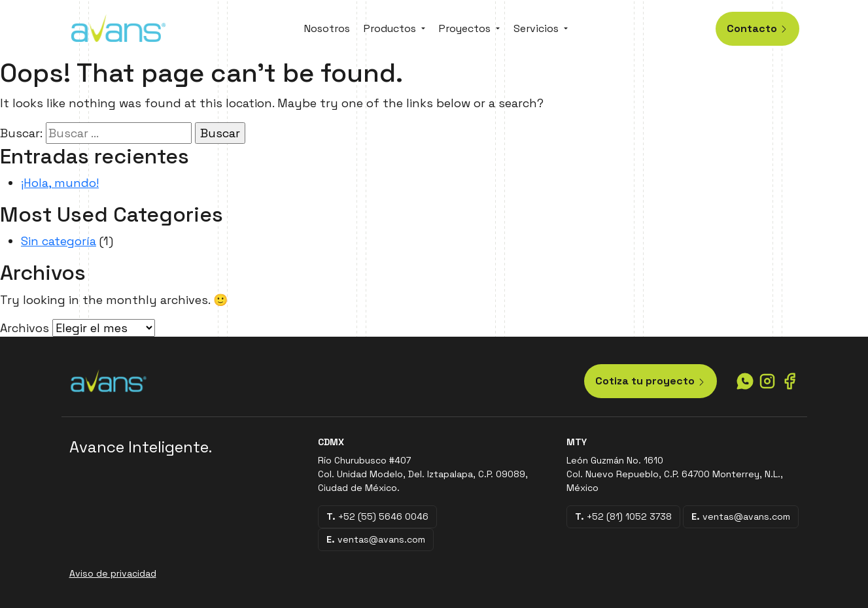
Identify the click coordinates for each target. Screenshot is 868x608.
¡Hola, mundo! (60, 183)
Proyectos (465, 28)
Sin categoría (59, 241)
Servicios (536, 28)
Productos (390, 28)
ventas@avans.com (376, 539)
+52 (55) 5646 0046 (377, 516)
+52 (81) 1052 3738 (623, 516)
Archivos (25, 328)
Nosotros (327, 28)
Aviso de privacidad (113, 573)
